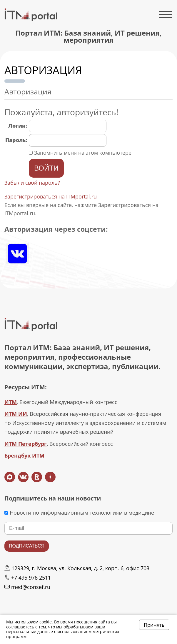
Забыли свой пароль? (32, 183)
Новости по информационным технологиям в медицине (79, 513)
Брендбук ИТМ (24, 456)
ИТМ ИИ (16, 414)
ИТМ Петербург (26, 444)
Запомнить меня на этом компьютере (82, 153)
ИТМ (11, 402)
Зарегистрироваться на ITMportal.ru (51, 196)
